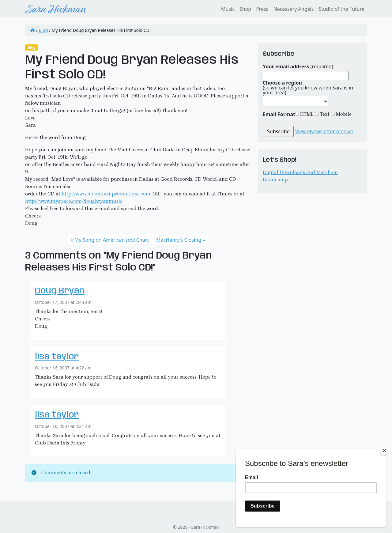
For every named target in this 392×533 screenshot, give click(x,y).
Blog (43, 30)
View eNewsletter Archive (324, 131)
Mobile (343, 114)
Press (262, 9)
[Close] (384, 451)
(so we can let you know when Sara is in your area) (308, 88)
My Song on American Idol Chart (112, 240)
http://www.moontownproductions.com (106, 194)
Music (228, 9)
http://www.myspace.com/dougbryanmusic (74, 201)
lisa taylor (57, 357)
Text (324, 114)
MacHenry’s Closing (179, 240)
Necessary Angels (293, 9)
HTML (306, 114)
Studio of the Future (341, 9)
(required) (298, 66)
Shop (245, 9)
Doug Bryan (60, 291)
